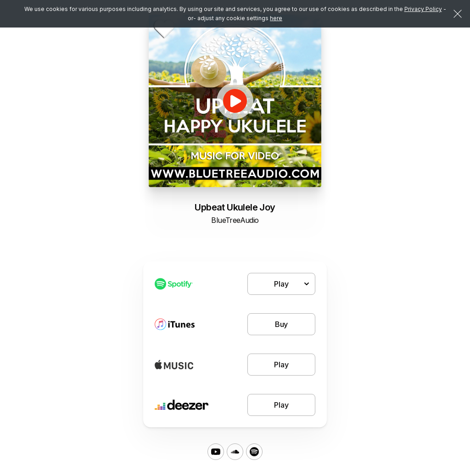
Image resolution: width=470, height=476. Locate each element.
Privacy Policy (423, 9)
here (276, 18)
